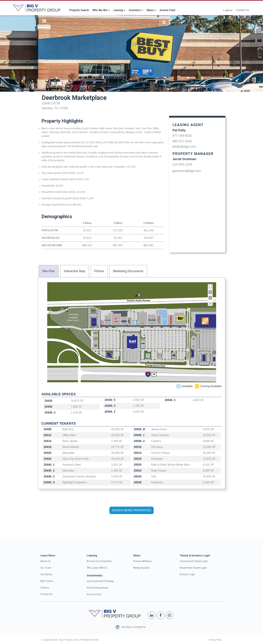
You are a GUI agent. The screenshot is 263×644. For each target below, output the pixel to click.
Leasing (119, 10)
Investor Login (187, 574)
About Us (45, 561)
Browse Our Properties (99, 561)
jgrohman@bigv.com (187, 171)
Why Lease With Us (97, 568)
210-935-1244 (182, 164)
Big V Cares (47, 581)
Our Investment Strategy (100, 581)
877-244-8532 (182, 136)
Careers (45, 588)
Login (228, 10)
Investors (136, 10)
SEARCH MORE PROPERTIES (131, 510)
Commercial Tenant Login (194, 561)
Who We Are (101, 10)
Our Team (46, 568)
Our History (47, 574)
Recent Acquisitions (98, 588)
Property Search (79, 10)
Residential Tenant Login (193, 568)
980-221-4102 (182, 141)
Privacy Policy (215, 640)
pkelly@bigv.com (184, 147)
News (151, 10)
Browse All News (142, 561)
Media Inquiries (142, 568)
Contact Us (243, 10)
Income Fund (167, 10)
